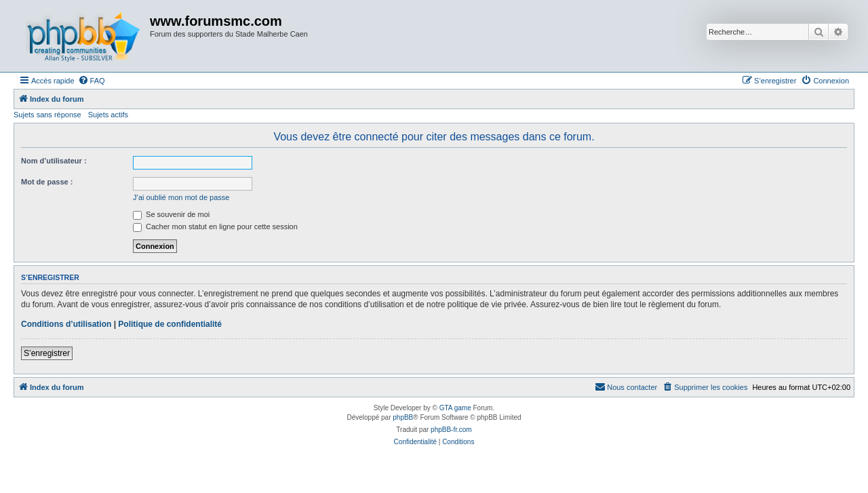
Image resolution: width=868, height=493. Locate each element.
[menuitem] (92, 81)
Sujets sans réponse (47, 115)
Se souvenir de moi (171, 214)
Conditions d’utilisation (66, 324)
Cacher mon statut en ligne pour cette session (215, 226)
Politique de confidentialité (170, 324)
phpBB (403, 417)
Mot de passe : (47, 182)
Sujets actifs (108, 115)
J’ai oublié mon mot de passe (181, 197)
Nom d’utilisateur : (54, 161)
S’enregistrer (47, 353)
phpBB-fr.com (451, 430)
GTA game (455, 408)
